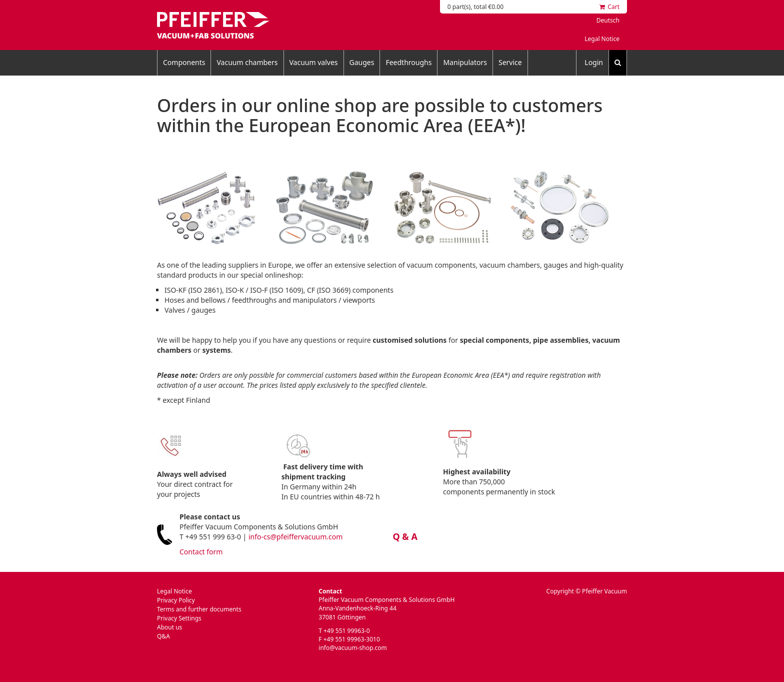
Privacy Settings (179, 618)
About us (169, 627)
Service (510, 62)
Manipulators (465, 62)
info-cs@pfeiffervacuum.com (295, 537)
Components (184, 62)
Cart (609, 7)
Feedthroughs (408, 62)
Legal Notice (602, 39)
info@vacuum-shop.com (352, 648)
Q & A (405, 536)
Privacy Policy (176, 600)
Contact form (201, 552)
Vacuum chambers (247, 62)
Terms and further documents (199, 609)
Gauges (362, 62)
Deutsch (608, 20)
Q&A (163, 636)
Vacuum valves (314, 62)
